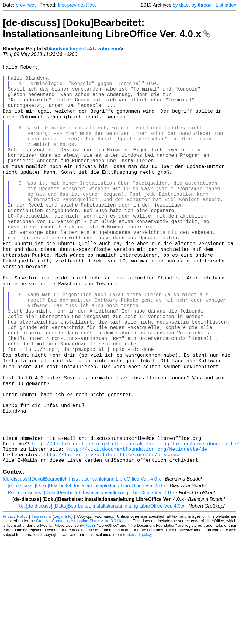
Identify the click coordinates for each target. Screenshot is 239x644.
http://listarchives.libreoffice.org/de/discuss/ (112, 536)
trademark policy (137, 617)
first (62, 5)
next (31, 5)
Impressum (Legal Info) (52, 599)
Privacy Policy (15, 599)
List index (226, 5)
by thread (201, 5)
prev (21, 5)
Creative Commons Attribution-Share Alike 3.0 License (83, 603)
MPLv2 (88, 608)
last (92, 5)
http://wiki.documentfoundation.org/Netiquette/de (137, 529)
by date (181, 5)
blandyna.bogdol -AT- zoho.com (83, 49)
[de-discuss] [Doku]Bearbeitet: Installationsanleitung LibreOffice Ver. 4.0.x (107, 28)
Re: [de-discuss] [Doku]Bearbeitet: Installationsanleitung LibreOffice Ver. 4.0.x (91, 575)
